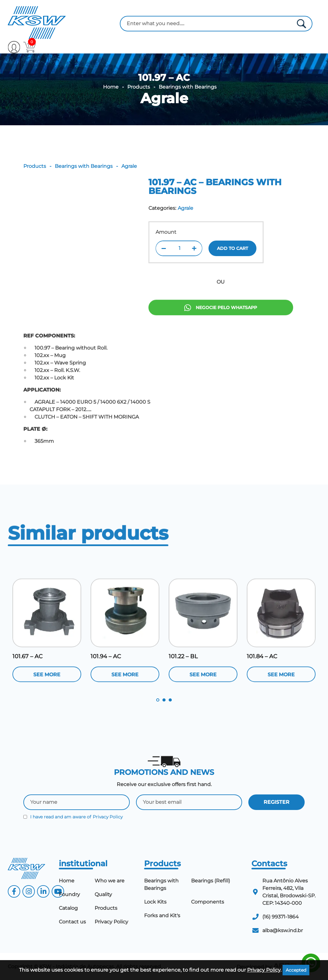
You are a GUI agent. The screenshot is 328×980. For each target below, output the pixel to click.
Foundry (69, 894)
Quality (103, 894)
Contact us (72, 922)
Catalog (68, 908)
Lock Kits (155, 902)
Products (139, 87)
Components (208, 902)
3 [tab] (170, 700)
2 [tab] (164, 700)
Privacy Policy (108, 817)
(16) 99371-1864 (281, 917)
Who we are (110, 881)
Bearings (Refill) (211, 881)
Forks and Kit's (162, 916)
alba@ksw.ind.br (283, 930)
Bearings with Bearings (188, 87)
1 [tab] (158, 700)
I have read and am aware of (73, 817)
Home (111, 87)
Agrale (164, 98)
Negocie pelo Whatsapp (221, 339)
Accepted (296, 970)
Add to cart (232, 248)
